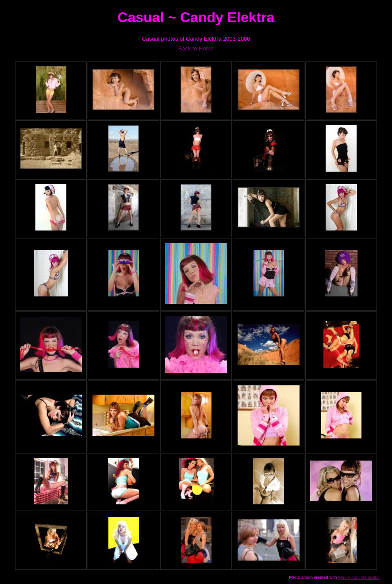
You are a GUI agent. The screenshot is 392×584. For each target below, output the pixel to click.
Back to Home (196, 48)
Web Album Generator (359, 577)
